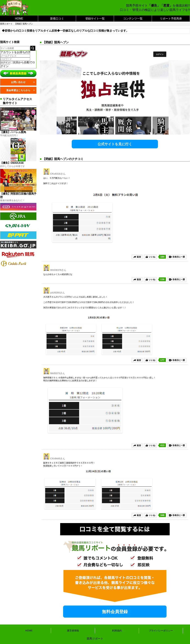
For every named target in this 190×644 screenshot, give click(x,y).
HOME (19, 19)
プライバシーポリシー (161, 631)
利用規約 (117, 631)
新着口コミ (57, 19)
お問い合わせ (18, 82)
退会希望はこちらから (18, 90)
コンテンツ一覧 (133, 19)
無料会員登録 (115, 612)
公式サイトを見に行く (115, 144)
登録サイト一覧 (95, 19)
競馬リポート (6, 24)
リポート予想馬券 (171, 19)
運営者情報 (73, 631)
